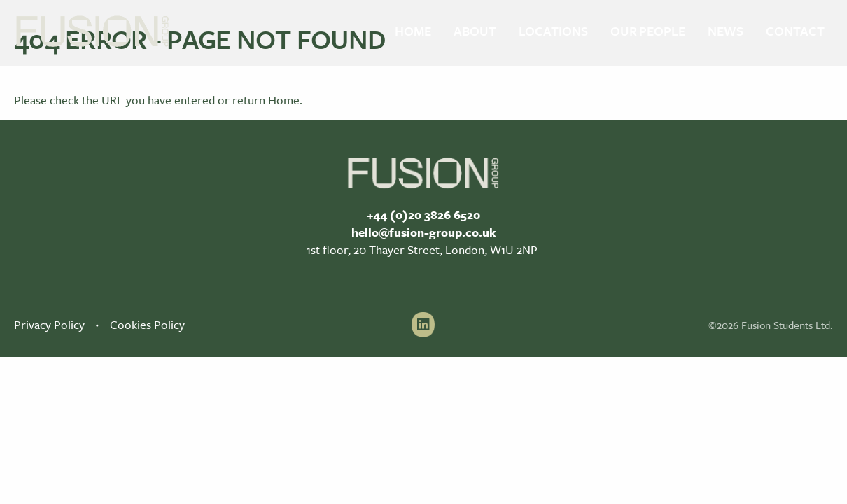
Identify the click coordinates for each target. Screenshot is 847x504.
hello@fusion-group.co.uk (424, 232)
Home (284, 100)
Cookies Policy (147, 324)
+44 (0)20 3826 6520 (423, 215)
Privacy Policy (49, 324)
